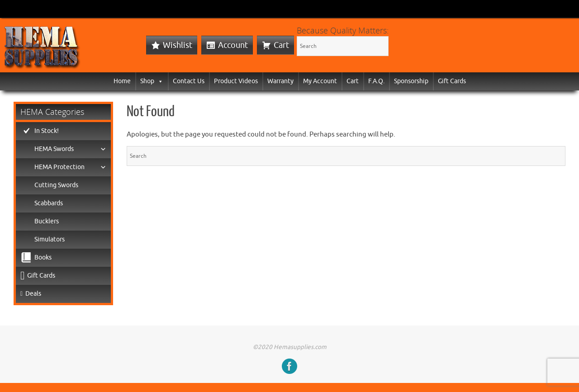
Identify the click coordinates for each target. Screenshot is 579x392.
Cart (281, 45)
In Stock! (47, 131)
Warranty (280, 81)
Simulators (50, 239)
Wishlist (178, 45)
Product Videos (236, 81)
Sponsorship (411, 81)
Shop (152, 81)
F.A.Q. (376, 81)
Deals (33, 294)
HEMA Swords (70, 149)
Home (122, 81)
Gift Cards (452, 81)
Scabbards (49, 203)
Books (43, 257)
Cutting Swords (56, 185)
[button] (159, 81)
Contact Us (189, 81)
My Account (320, 81)
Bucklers (47, 221)
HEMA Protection (70, 167)
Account (233, 45)
